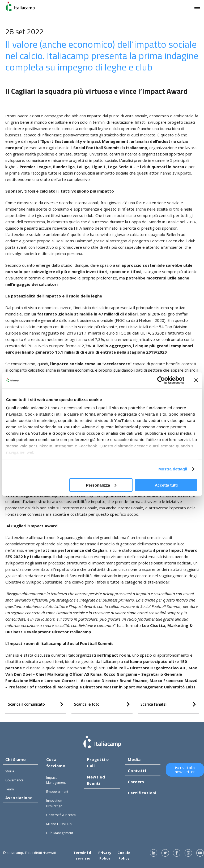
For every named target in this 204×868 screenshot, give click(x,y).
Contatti (137, 771)
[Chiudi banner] (196, 380)
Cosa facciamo (56, 763)
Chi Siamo (16, 759)
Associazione (19, 798)
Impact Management (56, 780)
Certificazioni (142, 793)
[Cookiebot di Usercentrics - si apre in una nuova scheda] (161, 380)
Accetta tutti (166, 485)
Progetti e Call (98, 763)
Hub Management (60, 833)
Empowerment (57, 792)
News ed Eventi (96, 780)
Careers (136, 782)
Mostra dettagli (173, 469)
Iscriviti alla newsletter (185, 770)
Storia (10, 771)
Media (134, 759)
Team (10, 789)
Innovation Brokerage (54, 803)
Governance (14, 780)
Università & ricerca (61, 815)
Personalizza (101, 485)
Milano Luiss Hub (59, 824)
